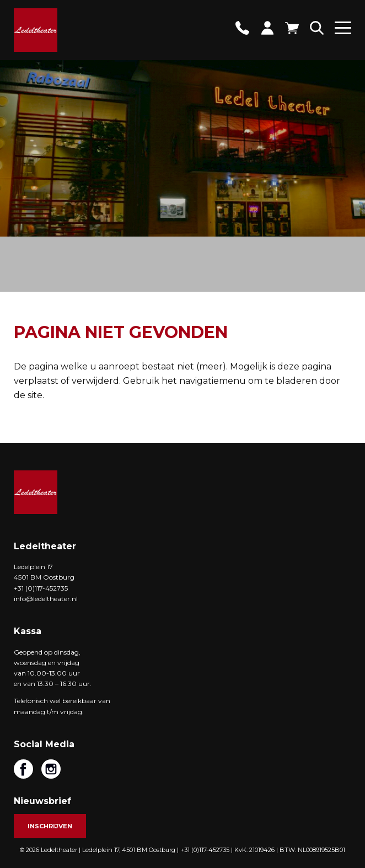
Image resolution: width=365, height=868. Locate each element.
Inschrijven (50, 826)
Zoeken (317, 28)
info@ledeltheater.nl (46, 599)
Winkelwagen (292, 28)
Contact (242, 28)
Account (267, 28)
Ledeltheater (36, 492)
